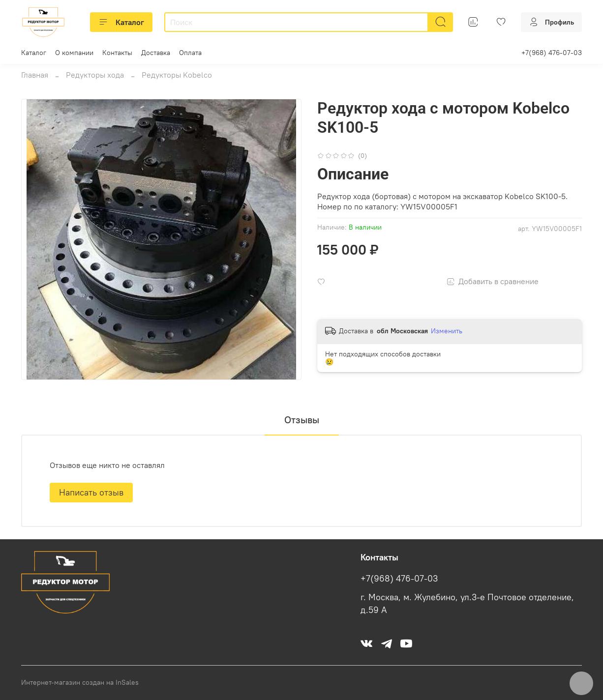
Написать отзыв (91, 492)
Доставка (156, 53)
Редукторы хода (95, 75)
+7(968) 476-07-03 (552, 53)
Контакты (117, 53)
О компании (74, 53)
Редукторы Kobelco (177, 75)
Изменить (447, 331)
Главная (35, 75)
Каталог (121, 22)
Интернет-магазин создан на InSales (80, 682)
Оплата (190, 53)
